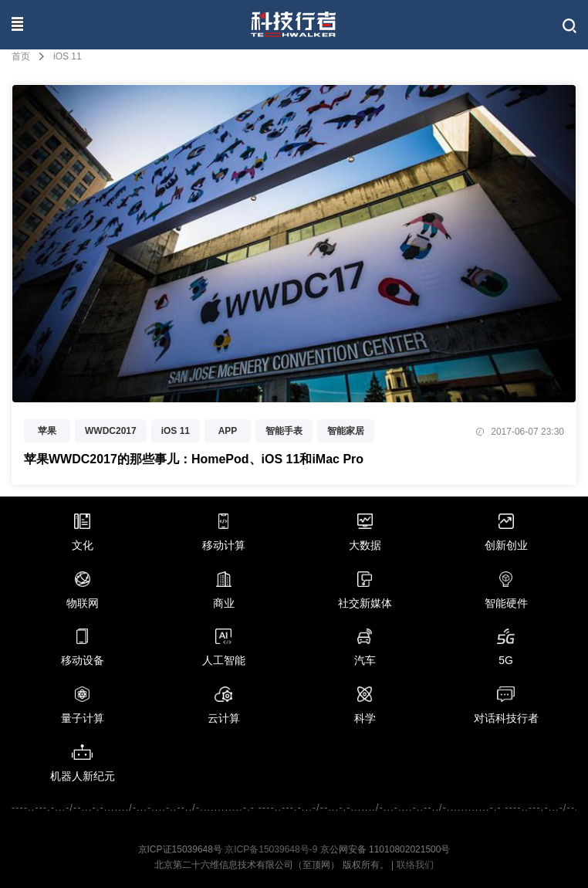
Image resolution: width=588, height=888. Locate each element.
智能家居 (346, 431)
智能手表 (284, 431)
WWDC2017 (111, 431)
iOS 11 (176, 431)
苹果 (47, 431)
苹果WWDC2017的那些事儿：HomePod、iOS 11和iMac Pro (194, 459)
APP (228, 431)
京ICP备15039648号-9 (271, 849)
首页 (21, 56)
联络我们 (415, 865)
